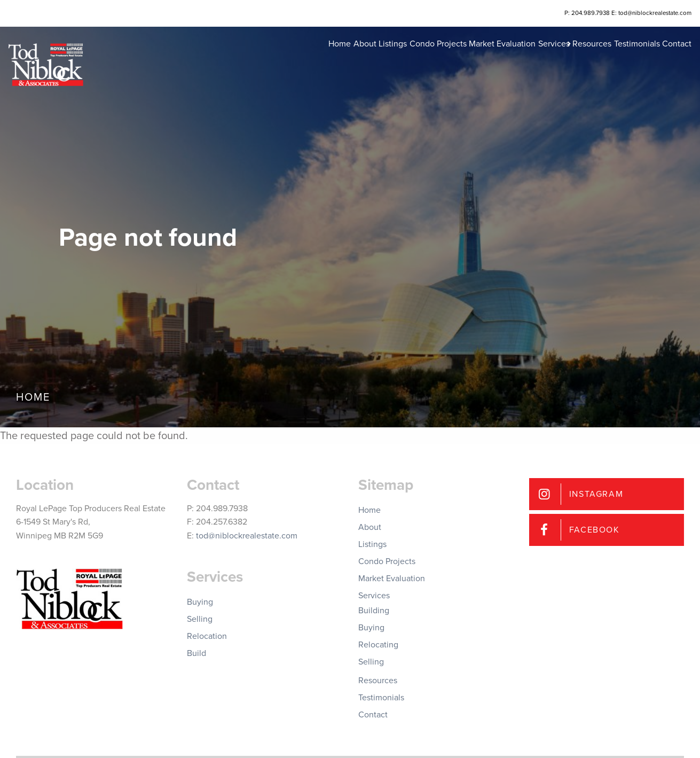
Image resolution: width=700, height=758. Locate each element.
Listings (330, 59)
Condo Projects (383, 59)
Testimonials (621, 59)
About (293, 59)
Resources (568, 59)
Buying (200, 602)
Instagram (596, 494)
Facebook (595, 530)
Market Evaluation (456, 59)
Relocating (378, 645)
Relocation (207, 636)
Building (374, 611)
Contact (669, 59)
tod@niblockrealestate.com (247, 536)
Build (196, 653)
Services (516, 59)
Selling (200, 619)
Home (260, 59)
